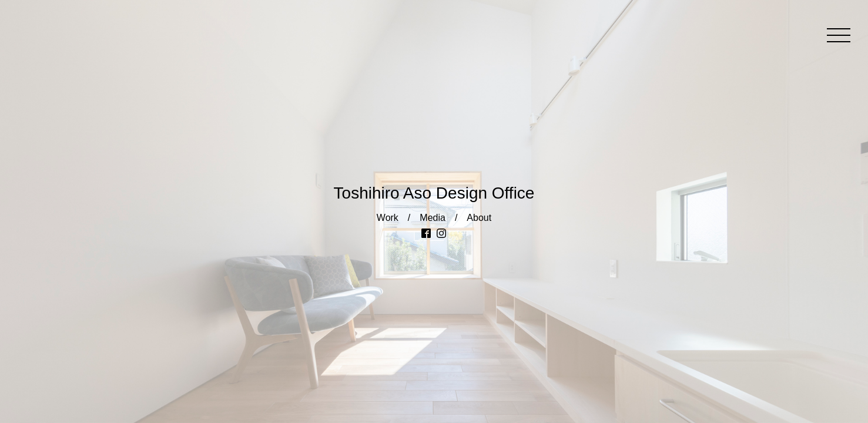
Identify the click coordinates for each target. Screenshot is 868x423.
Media (433, 218)
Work (388, 218)
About (479, 218)
